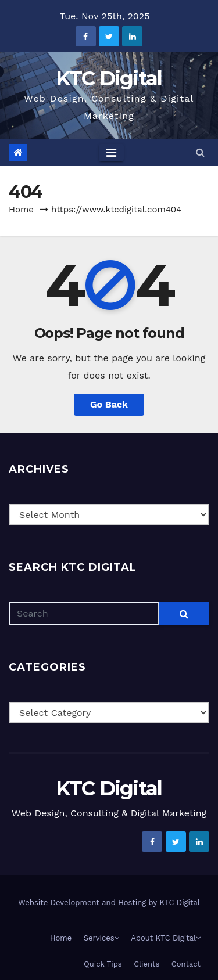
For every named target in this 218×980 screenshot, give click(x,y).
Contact (186, 964)
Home (21, 210)
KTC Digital (109, 78)
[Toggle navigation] (111, 153)
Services (101, 938)
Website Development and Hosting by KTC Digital (109, 902)
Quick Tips (103, 964)
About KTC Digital (166, 938)
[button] (200, 152)
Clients (146, 964)
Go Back (109, 404)
